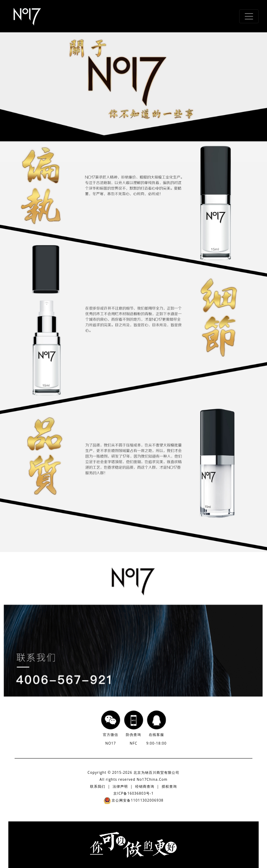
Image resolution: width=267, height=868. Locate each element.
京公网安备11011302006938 (134, 800)
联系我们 (98, 786)
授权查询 (169, 786)
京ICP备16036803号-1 (133, 793)
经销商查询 (145, 786)
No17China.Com (152, 779)
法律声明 (120, 786)
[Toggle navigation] (249, 16)
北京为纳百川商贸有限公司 (156, 772)
